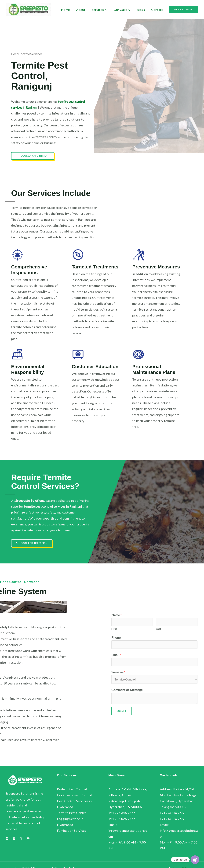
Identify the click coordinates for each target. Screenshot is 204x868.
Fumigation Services (72, 831)
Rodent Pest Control (72, 789)
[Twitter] (21, 839)
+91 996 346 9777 (173, 813)
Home (65, 10)
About (81, 10)
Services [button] (99, 10)
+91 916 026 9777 (173, 819)
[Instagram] (14, 839)
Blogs (141, 10)
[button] (106, 10)
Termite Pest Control (72, 813)
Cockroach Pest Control (74, 795)
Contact (157, 10)
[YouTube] (28, 839)
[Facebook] (7, 839)
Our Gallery (122, 10)
